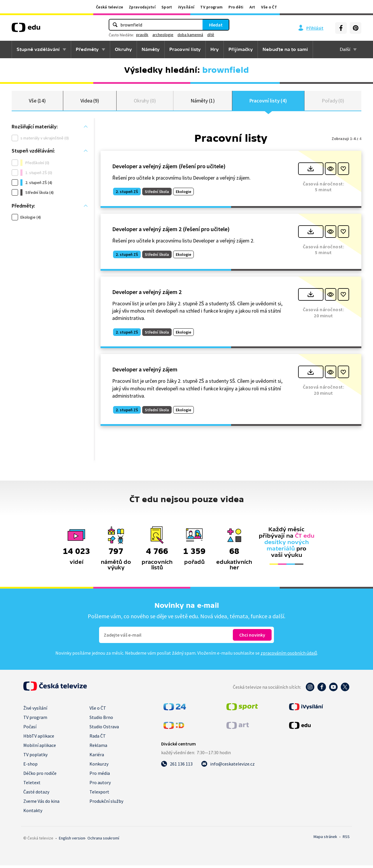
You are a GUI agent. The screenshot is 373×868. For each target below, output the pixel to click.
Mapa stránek (325, 839)
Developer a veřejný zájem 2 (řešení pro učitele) (171, 231)
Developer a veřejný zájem (145, 372)
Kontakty (33, 813)
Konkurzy (99, 766)
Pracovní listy (185, 49)
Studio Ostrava (104, 729)
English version (72, 841)
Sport (167, 7)
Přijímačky (241, 49)
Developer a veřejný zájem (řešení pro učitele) (169, 168)
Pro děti (236, 7)
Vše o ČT (269, 7)
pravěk (142, 35)
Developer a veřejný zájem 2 (147, 294)
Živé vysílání (35, 711)
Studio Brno (101, 720)
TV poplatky (35, 757)
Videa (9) (90, 102)
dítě (211, 35)
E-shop (30, 766)
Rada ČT (98, 738)
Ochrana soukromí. (103, 841)
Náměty (151, 49)
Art (252, 7)
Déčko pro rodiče (40, 776)
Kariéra (97, 757)
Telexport (99, 794)
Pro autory (100, 785)
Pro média (100, 776)
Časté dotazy (36, 794)
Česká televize (109, 7)
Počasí (30, 729)
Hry (215, 49)
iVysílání (186, 7)
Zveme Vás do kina (41, 804)
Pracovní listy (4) (268, 102)
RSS (346, 839)
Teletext (32, 785)
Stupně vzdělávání (38, 49)
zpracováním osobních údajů (289, 656)
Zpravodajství (142, 7)
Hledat (216, 25)
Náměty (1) (203, 102)
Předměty (87, 49)
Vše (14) (37, 102)
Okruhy (123, 49)
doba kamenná (190, 35)
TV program (211, 7)
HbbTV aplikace (39, 738)
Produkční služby (106, 804)
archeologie (163, 35)
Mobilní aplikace (40, 748)
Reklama (98, 748)
